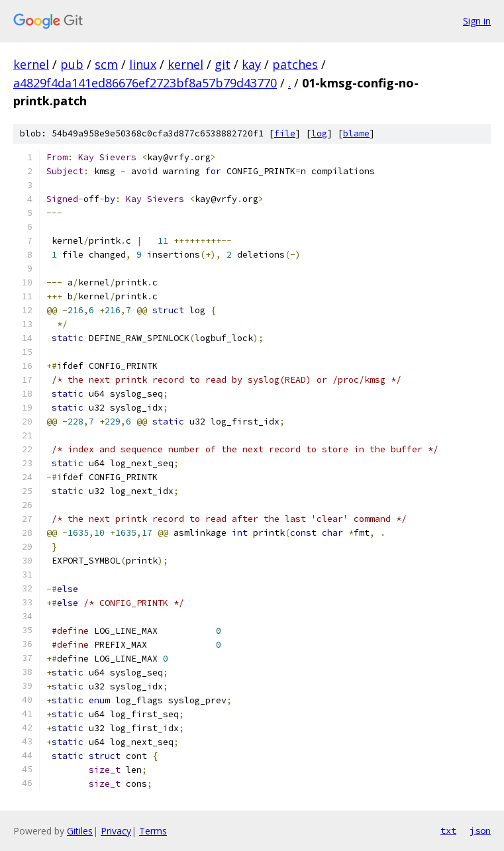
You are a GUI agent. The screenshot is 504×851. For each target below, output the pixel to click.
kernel (31, 64)
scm (106, 64)
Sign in (477, 21)
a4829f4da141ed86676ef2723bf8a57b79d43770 (145, 83)
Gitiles (80, 831)
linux (143, 64)
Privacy (116, 831)
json (480, 830)
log (319, 133)
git (223, 64)
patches (295, 64)
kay (251, 64)
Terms (153, 831)
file (285, 133)
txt (448, 830)
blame (356, 133)
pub (72, 64)
